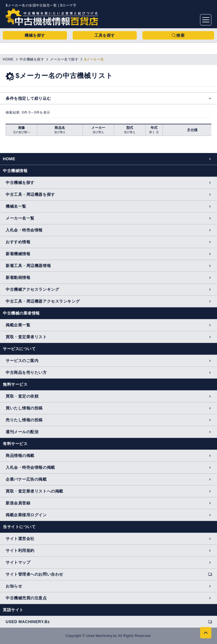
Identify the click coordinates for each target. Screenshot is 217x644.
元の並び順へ (21, 132)
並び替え (60, 132)
